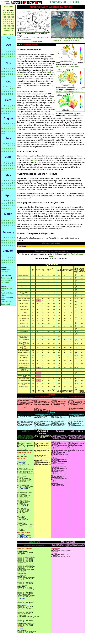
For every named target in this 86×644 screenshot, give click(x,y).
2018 (12, 17)
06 (2, 53)
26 (14, 56)
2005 (4, 28)
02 (8, 52)
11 (12, 53)
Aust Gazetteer (7, 280)
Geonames (5, 282)
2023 (4, 15)
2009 (12, 24)
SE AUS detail (74, 67)
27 (2, 58)
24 (10, 56)
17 (10, 55)
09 (8, 53)
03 (10, 52)
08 (6, 53)
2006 (12, 26)
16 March (48, 72)
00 (61, 39)
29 (6, 58)
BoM (3, 291)
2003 (12, 28)
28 (4, 58)
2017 (4, 19)
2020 (4, 17)
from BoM (5, 272)
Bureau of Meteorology (57, 10)
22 (6, 56)
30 (8, 58)
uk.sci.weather (6, 297)
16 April (20, 74)
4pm (36, 42)
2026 (4, 13)
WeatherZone (6, 288)
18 (12, 55)
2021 (12, 15)
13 (2, 55)
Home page (8, 6)
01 (6, 52)
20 (2, 56)
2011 (4, 24)
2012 (12, 22)
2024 (12, 13)
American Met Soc (7, 293)
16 (8, 55)
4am (32, 42)
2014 (4, 22)
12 (14, 53)
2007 (8, 26)
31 (10, 58)
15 (6, 55)
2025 (8, 13)
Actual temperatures (72, 91)
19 (14, 55)
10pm (40, 42)
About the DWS (8, 34)
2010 (8, 24)
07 (4, 53)
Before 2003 (8, 30)
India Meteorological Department (7, 302)
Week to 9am (61, 67)
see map (34, 160)
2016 (8, 19)
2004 (8, 28)
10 (10, 53)
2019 (8, 17)
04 (12, 52)
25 (12, 56)
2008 (4, 26)
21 (4, 56)
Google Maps (6, 278)
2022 (8, 15)
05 (14, 52)
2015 (12, 19)
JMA (42, 38)
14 (4, 55)
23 (8, 56)
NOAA (3, 295)
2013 (8, 22)
